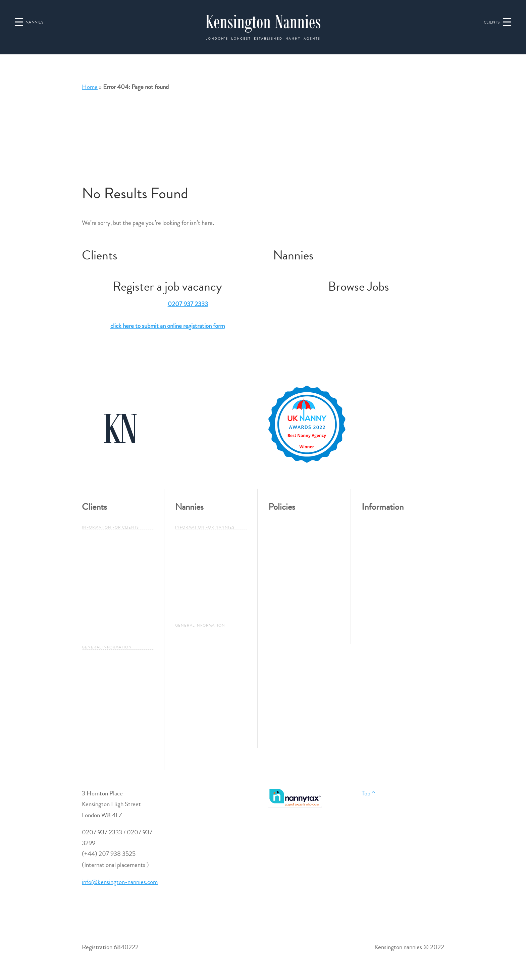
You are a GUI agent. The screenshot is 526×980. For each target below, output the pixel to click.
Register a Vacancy (105, 543)
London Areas (99, 724)
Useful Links (377, 599)
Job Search (189, 543)
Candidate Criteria (198, 593)
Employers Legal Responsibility (102, 610)
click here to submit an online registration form (168, 326)
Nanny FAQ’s (193, 610)
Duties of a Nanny (104, 691)
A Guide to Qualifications (114, 707)
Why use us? (191, 560)
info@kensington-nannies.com (120, 882)
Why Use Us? (99, 560)
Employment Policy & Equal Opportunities (303, 537)
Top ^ (368, 793)
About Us (374, 532)
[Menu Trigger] (496, 21)
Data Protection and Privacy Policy (303, 593)
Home (90, 87)
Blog (367, 616)
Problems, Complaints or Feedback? (299, 565)
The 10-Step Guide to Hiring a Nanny (117, 582)
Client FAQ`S (100, 632)
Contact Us (376, 549)
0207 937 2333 (188, 304)
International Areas (106, 741)
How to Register (196, 577)
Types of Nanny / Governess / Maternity (117, 668)
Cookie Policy (285, 615)
